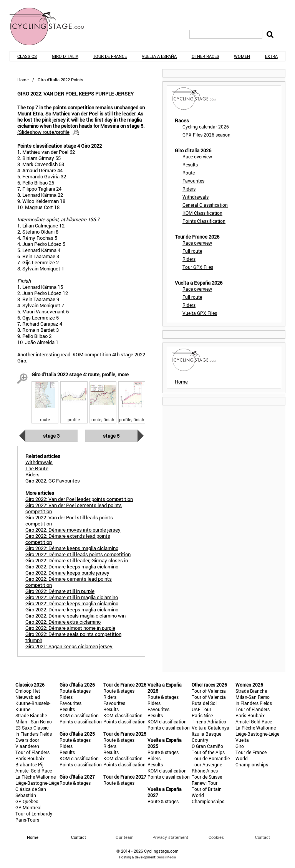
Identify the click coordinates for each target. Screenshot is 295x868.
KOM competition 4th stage (103, 354)
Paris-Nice (202, 715)
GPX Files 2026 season (206, 135)
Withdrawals (196, 197)
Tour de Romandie (211, 758)
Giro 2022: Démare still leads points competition (78, 554)
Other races (206, 56)
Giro (240, 746)
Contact (263, 837)
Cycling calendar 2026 (206, 127)
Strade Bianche (31, 715)
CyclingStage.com (52, 26)
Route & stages (75, 691)
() (48, 132)
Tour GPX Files (198, 267)
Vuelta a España (159, 56)
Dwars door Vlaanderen (27, 743)
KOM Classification (202, 213)
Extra (271, 56)
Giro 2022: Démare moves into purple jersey (73, 530)
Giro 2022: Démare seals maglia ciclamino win (75, 616)
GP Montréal (28, 807)
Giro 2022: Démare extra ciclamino (63, 622)
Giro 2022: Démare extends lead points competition (68, 539)
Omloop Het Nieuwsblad (28, 694)
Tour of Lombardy (34, 814)
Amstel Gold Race (34, 771)
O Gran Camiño (207, 746)
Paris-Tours (27, 820)
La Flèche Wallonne (36, 777)
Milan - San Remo (34, 721)
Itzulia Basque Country (206, 737)
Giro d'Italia (65, 56)
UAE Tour (201, 709)
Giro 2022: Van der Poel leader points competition (79, 499)
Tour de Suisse (207, 777)
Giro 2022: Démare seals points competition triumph (73, 637)
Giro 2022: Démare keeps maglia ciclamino (72, 548)
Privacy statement (170, 837)
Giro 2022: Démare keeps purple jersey (67, 573)
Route (189, 173)
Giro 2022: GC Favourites (53, 481)
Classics (27, 56)
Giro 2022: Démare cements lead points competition (69, 582)
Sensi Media (166, 857)
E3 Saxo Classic (32, 728)
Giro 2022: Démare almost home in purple (70, 628)
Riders (189, 189)
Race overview (197, 156)
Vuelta (242, 740)
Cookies (216, 837)
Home (23, 80)
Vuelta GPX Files (200, 313)
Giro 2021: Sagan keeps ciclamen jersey (69, 646)
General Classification (205, 205)
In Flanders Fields (34, 734)
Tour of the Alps (208, 752)
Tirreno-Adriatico (209, 721)
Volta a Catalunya (210, 728)
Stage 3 (51, 436)
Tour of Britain (207, 789)
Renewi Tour (205, 783)
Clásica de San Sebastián (31, 792)
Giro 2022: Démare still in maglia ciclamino (72, 597)
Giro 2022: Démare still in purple (60, 591)
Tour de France (110, 56)
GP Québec (27, 801)
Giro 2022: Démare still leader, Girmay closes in (77, 560)
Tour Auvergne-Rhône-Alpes (207, 768)
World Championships (208, 798)
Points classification (81, 721)
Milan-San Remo (253, 697)
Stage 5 (111, 436)
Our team (125, 837)
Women (242, 56)
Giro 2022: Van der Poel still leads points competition (69, 520)
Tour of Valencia (209, 691)
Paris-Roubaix (30, 758)
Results (190, 165)
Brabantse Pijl (30, 764)
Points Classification (204, 221)
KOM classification (79, 715)
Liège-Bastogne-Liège (37, 783)
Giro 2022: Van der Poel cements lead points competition (74, 508)
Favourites (193, 181)
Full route (192, 251)
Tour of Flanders (32, 752)
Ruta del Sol (204, 703)
